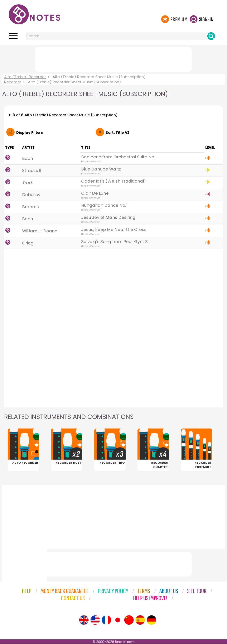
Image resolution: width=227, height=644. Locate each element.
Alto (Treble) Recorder (25, 77)
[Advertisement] (113, 59)
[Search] (211, 36)
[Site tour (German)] (151, 620)
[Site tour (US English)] (95, 620)
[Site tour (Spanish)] (140, 620)
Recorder (13, 82)
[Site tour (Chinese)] (129, 620)
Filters (30, 133)
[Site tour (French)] (106, 620)
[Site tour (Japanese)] (118, 620)
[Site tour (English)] (84, 620)
